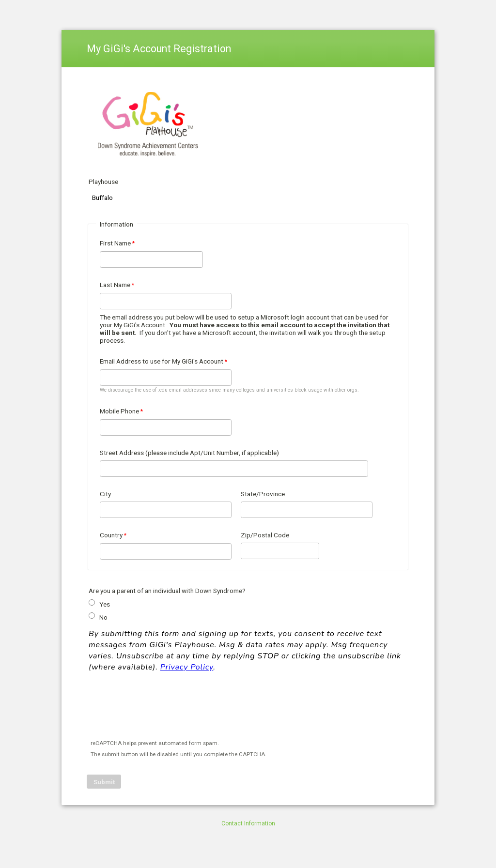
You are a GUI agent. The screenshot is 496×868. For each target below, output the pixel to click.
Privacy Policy (187, 667)
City (105, 494)
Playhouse (103, 182)
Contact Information (248, 823)
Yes (105, 604)
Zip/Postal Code (265, 535)
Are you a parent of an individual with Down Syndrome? (167, 591)
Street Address (189, 453)
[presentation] (161, 708)
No (103, 617)
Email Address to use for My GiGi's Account (162, 361)
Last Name (115, 285)
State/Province (263, 494)
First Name (115, 243)
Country (111, 535)
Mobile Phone (119, 411)
